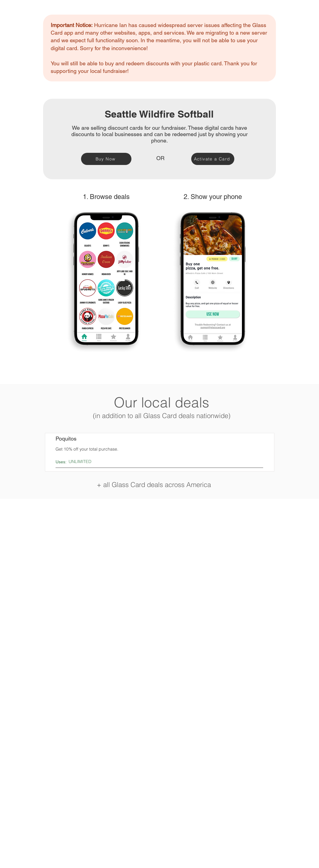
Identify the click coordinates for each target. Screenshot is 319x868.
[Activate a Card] (213, 159)
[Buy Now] (106, 159)
